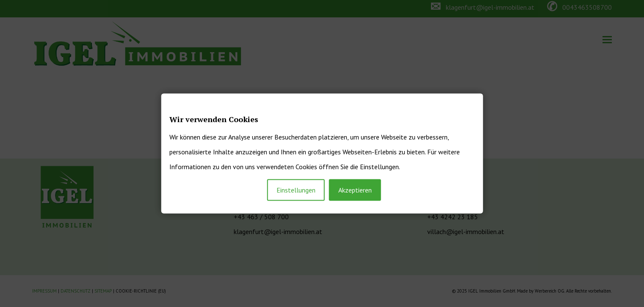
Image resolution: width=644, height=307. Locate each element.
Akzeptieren (355, 190)
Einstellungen (296, 190)
